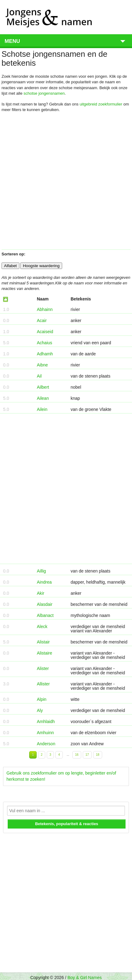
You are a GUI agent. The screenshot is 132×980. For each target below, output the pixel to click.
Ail (39, 376)
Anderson (46, 744)
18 (98, 755)
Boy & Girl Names (84, 978)
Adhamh (45, 354)
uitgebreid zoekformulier (101, 104)
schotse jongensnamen (44, 93)
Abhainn (45, 309)
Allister (43, 684)
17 (87, 755)
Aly (40, 710)
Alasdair (45, 604)
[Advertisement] (65, 183)
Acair (42, 320)
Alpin (42, 699)
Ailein (42, 409)
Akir (41, 593)
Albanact (45, 615)
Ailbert (43, 387)
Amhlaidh (46, 722)
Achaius (45, 343)
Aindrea (44, 582)
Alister (43, 668)
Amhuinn (45, 733)
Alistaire (45, 653)
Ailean (43, 398)
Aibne (42, 365)
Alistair (43, 642)
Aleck (42, 626)
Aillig (42, 571)
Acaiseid (45, 332)
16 (77, 755)
